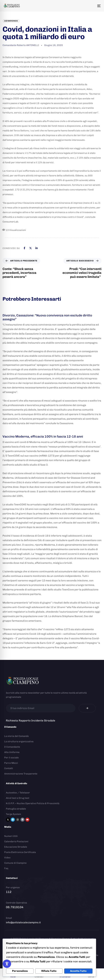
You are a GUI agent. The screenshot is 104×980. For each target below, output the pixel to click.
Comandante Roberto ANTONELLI (21, 45)
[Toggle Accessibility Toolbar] (7, 964)
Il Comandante (12, 747)
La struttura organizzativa (19, 742)
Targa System (13, 814)
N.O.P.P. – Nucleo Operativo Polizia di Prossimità (33, 803)
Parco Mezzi (11, 763)
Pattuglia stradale (16, 809)
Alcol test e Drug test (18, 798)
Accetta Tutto (78, 971)
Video (7, 858)
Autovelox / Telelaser (18, 793)
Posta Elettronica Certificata (20, 852)
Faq (6, 868)
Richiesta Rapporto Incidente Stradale (30, 721)
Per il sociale (11, 758)
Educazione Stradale (16, 847)
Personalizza (20, 971)
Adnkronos (11, 21)
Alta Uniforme (12, 752)
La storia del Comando (16, 736)
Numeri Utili (11, 836)
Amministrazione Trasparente (21, 774)
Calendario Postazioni (16, 841)
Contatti (9, 768)
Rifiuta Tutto (49, 971)
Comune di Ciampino (15, 863)
